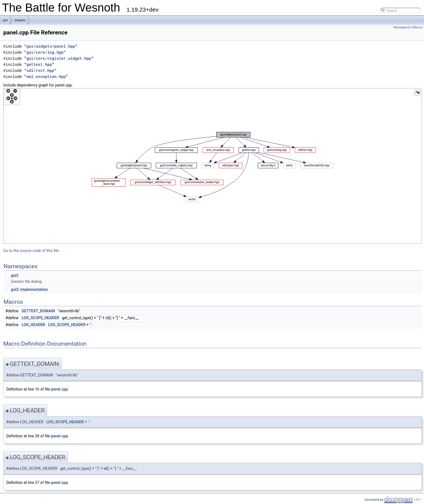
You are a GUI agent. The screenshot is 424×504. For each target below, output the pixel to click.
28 (37, 436)
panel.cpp (60, 389)
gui (5, 20)
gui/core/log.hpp (45, 52)
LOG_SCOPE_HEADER (40, 318)
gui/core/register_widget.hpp (59, 59)
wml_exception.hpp (46, 77)
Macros (418, 27)
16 (37, 389)
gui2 (15, 275)
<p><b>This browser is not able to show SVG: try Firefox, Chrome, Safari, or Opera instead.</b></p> (213, 166)
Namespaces (402, 27)
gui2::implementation (29, 289)
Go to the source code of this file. (32, 251)
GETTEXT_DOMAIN (38, 311)
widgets (20, 20)
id (107, 318)
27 (37, 483)
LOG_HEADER (33, 325)
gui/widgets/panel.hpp (51, 46)
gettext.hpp (39, 65)
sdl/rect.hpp (40, 71)
